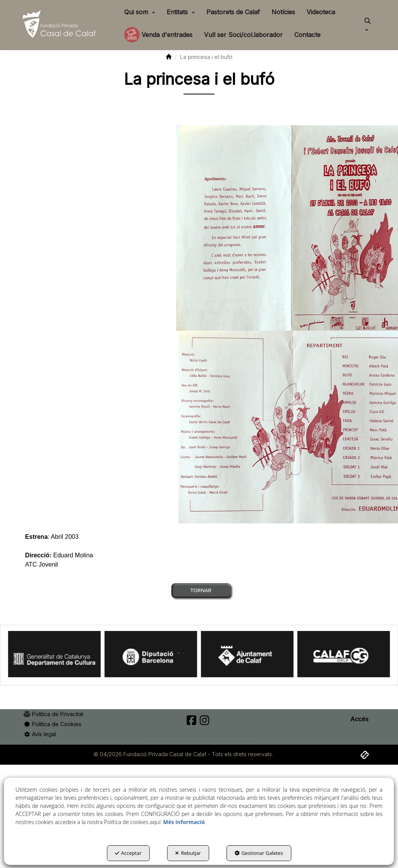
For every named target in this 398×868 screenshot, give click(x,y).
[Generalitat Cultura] (54, 654)
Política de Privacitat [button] (53, 714)
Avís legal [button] (40, 734)
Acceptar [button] (128, 853)
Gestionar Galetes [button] (259, 853)
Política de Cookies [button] (52, 724)
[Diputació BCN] (151, 654)
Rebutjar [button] (188, 853)
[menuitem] (139, 12)
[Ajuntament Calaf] (247, 654)
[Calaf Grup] (344, 654)
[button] (59, 25)
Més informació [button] (184, 822)
